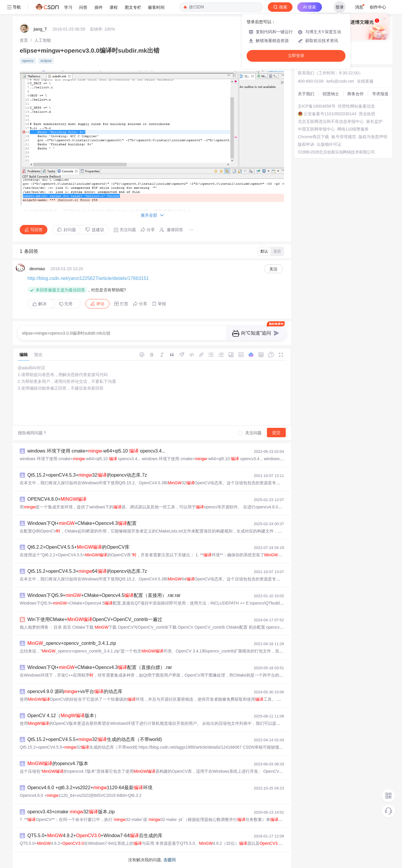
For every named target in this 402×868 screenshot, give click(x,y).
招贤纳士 (331, 94)
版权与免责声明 (373, 137)
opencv (28, 61)
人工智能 (43, 40)
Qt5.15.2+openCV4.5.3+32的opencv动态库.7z (87, 475)
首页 (24, 40)
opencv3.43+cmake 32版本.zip (71, 812)
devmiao (37, 269)
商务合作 (356, 94)
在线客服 (365, 81)
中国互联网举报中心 (316, 129)
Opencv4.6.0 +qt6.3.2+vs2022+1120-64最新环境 (90, 788)
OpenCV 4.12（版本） (63, 716)
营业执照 (367, 114)
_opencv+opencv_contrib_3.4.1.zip (72, 643)
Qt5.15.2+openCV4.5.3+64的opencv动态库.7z (87, 571)
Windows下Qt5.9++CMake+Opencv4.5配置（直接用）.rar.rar (104, 595)
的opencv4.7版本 (58, 763)
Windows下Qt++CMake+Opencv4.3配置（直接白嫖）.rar (100, 667)
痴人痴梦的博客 (34, 627)
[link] (24, 40)
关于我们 (306, 94)
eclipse (46, 61)
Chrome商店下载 (313, 137)
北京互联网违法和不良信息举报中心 (331, 121)
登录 (340, 7)
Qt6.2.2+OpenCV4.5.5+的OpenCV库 (78, 547)
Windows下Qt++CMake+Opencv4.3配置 (82, 523)
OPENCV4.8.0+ (57, 499)
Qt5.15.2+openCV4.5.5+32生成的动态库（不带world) (95, 739)
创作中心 (378, 7)
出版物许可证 (329, 144)
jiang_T (40, 29)
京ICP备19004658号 (317, 106)
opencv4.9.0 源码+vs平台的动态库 (75, 691)
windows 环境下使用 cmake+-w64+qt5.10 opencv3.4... (97, 451)
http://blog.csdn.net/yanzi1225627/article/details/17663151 (88, 278)
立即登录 (296, 56)
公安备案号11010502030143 (330, 114)
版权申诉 (306, 144)
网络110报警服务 (353, 129)
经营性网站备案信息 (356, 106)
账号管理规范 (344, 137)
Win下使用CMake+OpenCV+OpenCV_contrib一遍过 (95, 619)
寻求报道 (380, 94)
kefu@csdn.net (340, 81)
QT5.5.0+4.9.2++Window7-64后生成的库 (95, 836)
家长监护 (374, 121)
